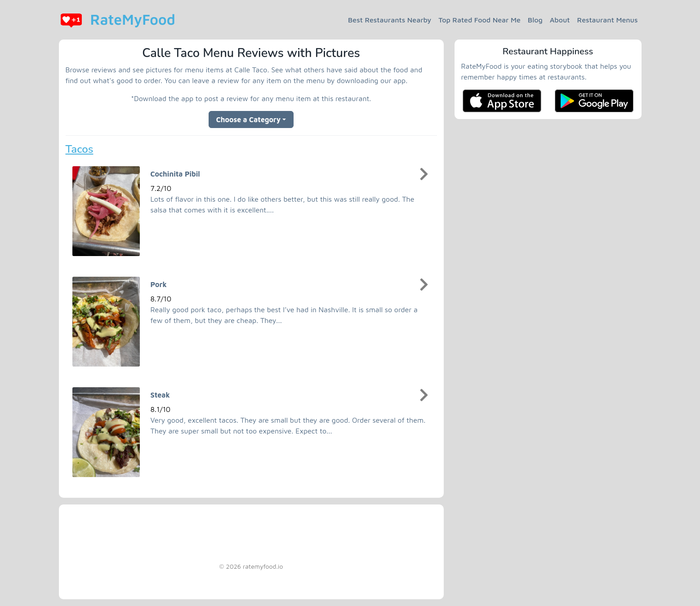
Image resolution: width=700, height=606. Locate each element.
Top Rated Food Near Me (479, 20)
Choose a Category (249, 119)
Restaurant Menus (608, 20)
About (560, 20)
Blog (535, 20)
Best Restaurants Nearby (390, 20)
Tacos (80, 149)
